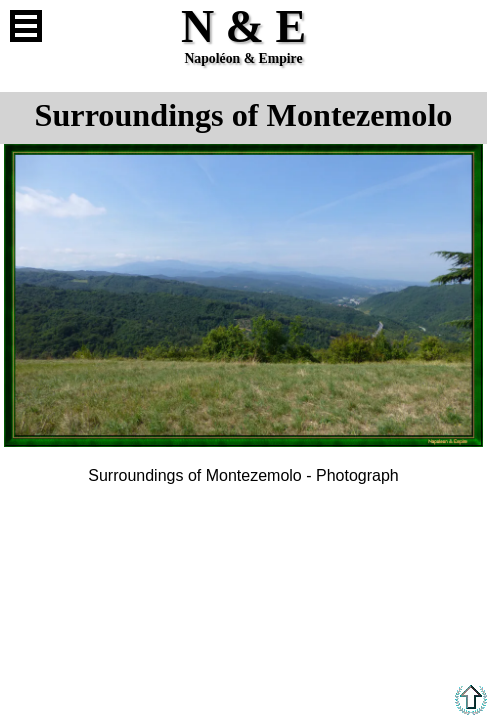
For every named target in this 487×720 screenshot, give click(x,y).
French (461, 26)
